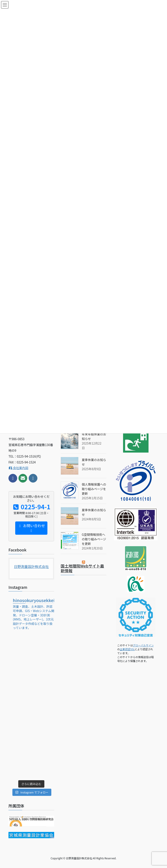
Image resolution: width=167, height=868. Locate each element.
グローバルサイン (143, 645)
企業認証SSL (127, 649)
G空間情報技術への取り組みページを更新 (94, 539)
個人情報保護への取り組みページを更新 (94, 489)
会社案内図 (18, 468)
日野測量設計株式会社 (31, 566)
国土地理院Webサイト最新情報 (82, 568)
